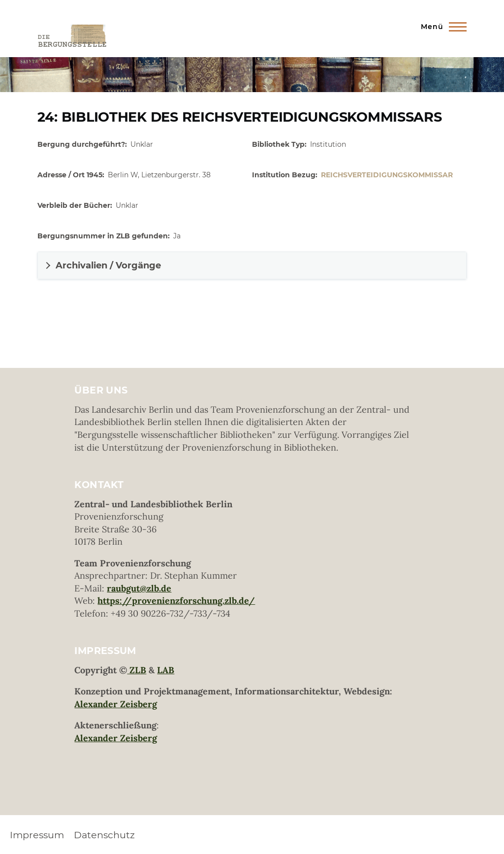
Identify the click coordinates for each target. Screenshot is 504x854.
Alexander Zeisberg (116, 704)
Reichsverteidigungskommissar (387, 175)
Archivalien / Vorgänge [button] (108, 265)
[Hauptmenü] (441, 27)
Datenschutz (104, 835)
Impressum (37, 835)
